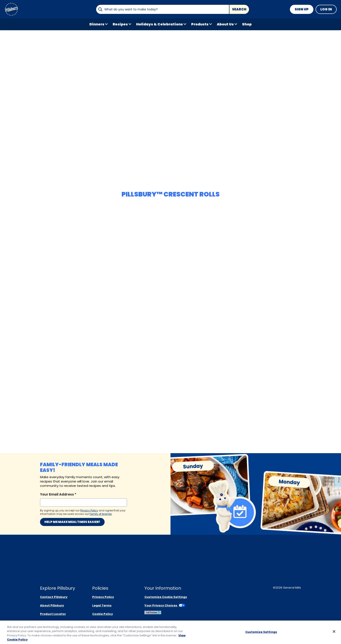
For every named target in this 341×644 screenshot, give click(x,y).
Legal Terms (102, 605)
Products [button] (200, 24)
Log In (326, 9)
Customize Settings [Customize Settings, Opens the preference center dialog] (261, 632)
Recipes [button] (120, 24)
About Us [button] (225, 24)
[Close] (334, 632)
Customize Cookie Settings (166, 597)
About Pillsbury (52, 605)
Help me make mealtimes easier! (72, 522)
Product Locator (53, 614)
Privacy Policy (103, 597)
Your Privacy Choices (165, 605)
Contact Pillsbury (54, 597)
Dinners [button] (97, 24)
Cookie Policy (103, 614)
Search (239, 9)
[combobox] (162, 9)
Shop (247, 24)
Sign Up (302, 9)
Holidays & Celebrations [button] (160, 24)
